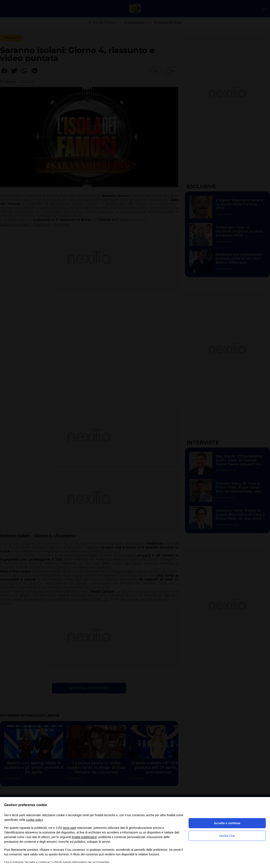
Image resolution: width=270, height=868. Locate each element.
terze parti (70, 828)
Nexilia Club (227, 836)
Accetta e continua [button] (227, 823)
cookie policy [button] (34, 820)
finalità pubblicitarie (84, 837)
